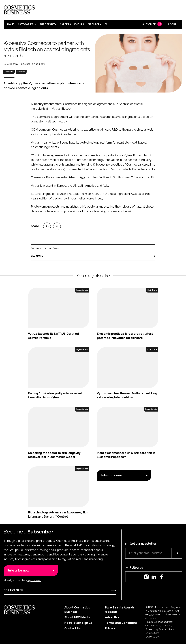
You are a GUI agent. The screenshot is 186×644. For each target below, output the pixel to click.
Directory (94, 24)
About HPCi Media (77, 617)
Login (172, 24)
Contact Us (73, 628)
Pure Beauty (48, 24)
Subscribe (152, 24)
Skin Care (21, 72)
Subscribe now (111, 475)
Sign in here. (34, 580)
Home (11, 24)
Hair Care (152, 290)
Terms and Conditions (121, 623)
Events (79, 24)
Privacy (110, 628)
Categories (25, 24)
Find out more (13, 590)
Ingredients (9, 72)
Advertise (112, 617)
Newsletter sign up (78, 623)
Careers (65, 24)
